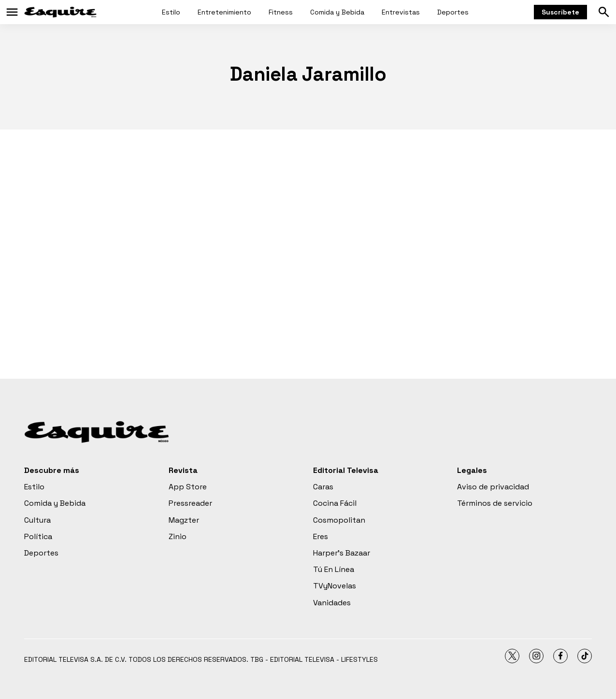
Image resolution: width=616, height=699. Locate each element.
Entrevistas (401, 12)
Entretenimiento (224, 12)
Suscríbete (560, 12)
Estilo (171, 12)
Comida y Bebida (337, 12)
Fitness (281, 12)
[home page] (60, 12)
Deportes (453, 12)
